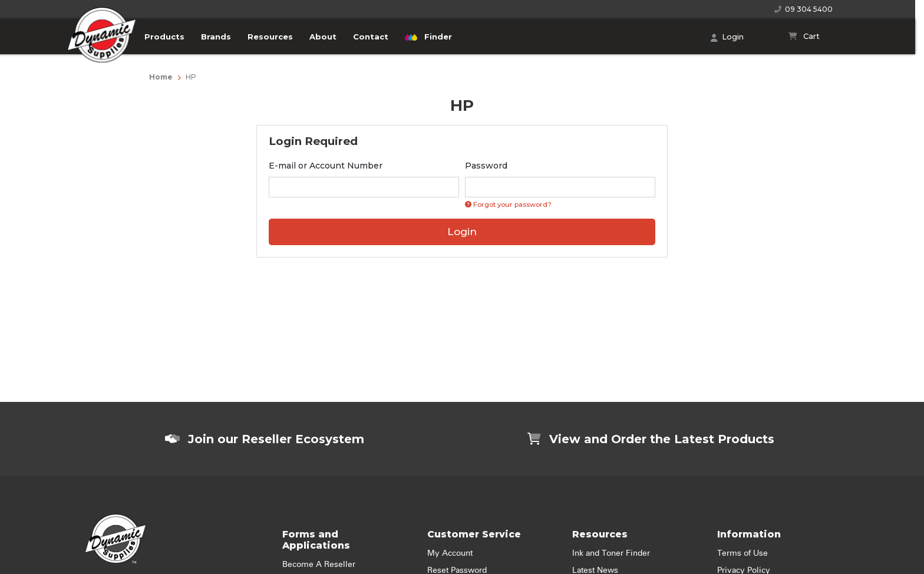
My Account (450, 553)
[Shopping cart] (804, 37)
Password (486, 166)
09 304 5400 (803, 9)
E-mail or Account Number (326, 166)
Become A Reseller (319, 565)
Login (727, 38)
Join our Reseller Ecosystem (265, 439)
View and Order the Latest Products (651, 439)
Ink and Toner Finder (611, 553)
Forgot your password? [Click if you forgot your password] (508, 204)
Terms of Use (742, 553)
